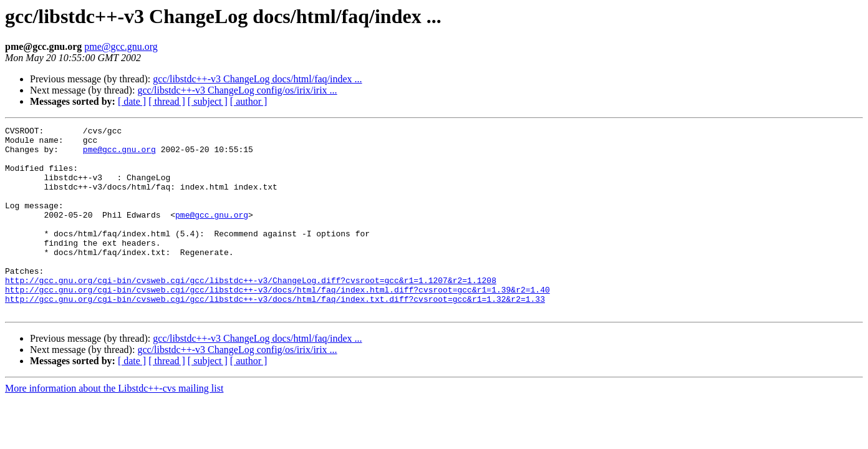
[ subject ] (208, 101)
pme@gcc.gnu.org (121, 46)
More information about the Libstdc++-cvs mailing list (114, 426)
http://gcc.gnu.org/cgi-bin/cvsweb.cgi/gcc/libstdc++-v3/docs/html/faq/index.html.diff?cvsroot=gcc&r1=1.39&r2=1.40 (277, 323)
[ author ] (249, 101)
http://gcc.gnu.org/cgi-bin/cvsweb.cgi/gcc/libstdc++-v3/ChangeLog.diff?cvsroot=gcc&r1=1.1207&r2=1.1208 (251, 312)
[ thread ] (167, 101)
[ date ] (132, 101)
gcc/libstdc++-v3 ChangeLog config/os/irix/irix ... (237, 90)
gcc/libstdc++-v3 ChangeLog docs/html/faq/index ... (257, 79)
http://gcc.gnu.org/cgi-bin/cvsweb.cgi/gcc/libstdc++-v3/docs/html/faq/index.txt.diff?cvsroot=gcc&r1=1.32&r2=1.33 (275, 334)
